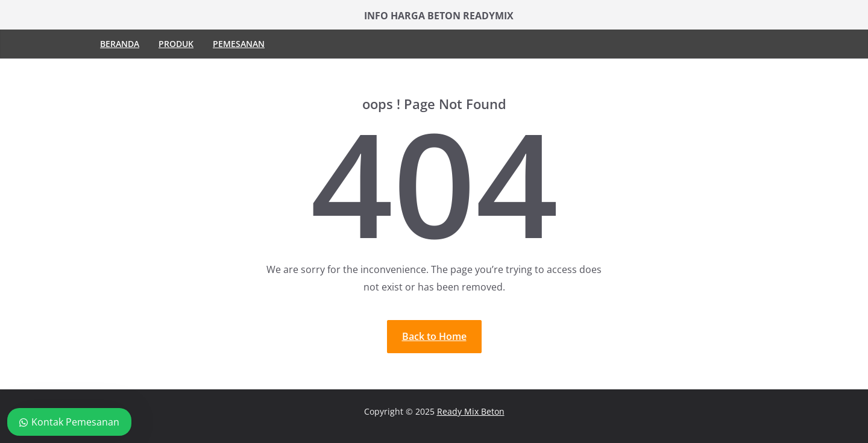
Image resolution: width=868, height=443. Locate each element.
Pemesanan (239, 44)
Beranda (120, 44)
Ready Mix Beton (471, 411)
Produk (176, 44)
